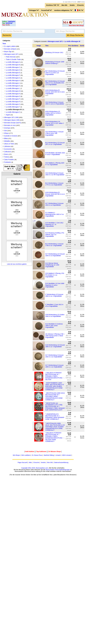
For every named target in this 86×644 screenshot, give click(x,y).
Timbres (7, 157)
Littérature (7, 146)
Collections (8, 152)
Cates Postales (9, 160)
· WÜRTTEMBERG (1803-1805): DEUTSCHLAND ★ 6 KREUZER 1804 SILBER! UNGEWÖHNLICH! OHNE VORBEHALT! (55, 386)
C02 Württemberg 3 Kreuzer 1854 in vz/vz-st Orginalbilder (55, 103)
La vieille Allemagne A (13, 62)
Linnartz (58, 455)
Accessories (8, 149)
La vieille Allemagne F (13, 75)
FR (79, 10)
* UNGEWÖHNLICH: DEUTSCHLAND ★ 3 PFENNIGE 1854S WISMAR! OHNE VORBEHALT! (55, 417)
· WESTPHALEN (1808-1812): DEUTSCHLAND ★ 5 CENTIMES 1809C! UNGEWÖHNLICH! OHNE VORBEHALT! (55, 396)
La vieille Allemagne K (13, 86)
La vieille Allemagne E (13, 73)
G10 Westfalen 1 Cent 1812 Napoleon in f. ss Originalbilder (54, 224)
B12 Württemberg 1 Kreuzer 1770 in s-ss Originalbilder (54, 184)
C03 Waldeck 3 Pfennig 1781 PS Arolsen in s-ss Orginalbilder (55, 275)
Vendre (72, 5)
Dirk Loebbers (26, 455)
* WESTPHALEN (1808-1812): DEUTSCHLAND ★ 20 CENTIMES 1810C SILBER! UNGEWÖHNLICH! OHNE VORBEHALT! (55, 427)
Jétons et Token (9, 144)
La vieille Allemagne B (13, 65)
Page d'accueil (22, 462)
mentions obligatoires (63, 10)
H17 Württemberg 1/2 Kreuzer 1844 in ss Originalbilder (55, 255)
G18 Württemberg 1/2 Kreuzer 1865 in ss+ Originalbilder (55, 346)
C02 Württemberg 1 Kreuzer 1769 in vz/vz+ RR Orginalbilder (54, 133)
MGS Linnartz (67, 455)
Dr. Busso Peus (37, 455)
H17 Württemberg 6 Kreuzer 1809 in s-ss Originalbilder (54, 366)
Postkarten (8, 162)
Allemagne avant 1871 (11, 54)
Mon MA (64, 5)
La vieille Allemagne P (13, 99)
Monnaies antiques (10, 49)
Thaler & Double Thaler (13, 59)
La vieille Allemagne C (13, 67)
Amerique (7, 128)
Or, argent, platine (10, 46)
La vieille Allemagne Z (13, 112)
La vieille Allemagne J (13, 83)
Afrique (6, 133)
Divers (6, 154)
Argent (8, 115)
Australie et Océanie (11, 136)
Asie (5, 131)
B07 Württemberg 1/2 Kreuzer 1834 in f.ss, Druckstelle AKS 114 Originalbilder (55, 83)
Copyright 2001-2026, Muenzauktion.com (35, 468)
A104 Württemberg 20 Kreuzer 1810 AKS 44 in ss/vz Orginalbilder (55, 92)
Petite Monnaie (11, 57)
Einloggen (34, 10)
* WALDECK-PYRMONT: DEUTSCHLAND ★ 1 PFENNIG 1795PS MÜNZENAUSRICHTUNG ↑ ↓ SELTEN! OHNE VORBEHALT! (55, 437)
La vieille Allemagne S (13, 104)
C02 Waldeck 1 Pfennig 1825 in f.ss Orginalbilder (55, 164)
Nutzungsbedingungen (62, 470)
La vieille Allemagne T (13, 107)
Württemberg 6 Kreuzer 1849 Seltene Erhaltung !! (55, 63)
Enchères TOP (53, 5)
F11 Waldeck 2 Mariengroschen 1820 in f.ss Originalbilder (54, 214)
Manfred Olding (49, 455)
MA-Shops (16, 455)
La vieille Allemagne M (13, 91)
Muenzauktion (50, 470)
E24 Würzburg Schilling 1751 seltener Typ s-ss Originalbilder (55, 235)
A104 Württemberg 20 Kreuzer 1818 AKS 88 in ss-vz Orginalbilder (55, 194)
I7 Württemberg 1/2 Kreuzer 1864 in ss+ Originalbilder (54, 295)
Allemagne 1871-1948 (11, 117)
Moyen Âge (8, 52)
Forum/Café (46, 10)
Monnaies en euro (10, 125)
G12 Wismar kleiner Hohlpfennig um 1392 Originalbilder (52, 265)
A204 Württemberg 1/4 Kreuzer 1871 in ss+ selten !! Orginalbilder (55, 123)
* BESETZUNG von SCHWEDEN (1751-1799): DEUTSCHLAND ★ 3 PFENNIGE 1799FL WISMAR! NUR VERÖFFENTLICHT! (55, 407)
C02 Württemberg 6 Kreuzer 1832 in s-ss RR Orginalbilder (55, 174)
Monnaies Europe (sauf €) (13, 123)
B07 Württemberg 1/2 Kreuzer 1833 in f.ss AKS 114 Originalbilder (55, 73)
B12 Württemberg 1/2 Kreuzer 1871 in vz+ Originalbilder (55, 144)
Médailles (7, 141)
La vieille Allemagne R (13, 102)
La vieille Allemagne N (13, 94)
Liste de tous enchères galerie (17, 264)
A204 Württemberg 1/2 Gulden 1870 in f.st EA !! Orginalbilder (53, 113)
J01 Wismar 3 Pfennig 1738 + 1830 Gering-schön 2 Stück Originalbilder (55, 336)
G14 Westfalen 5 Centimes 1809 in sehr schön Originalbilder (54, 326)
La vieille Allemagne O (13, 96)
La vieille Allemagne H (13, 80)
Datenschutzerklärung (61, 462)
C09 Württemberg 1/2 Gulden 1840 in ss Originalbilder (55, 315)
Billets (6, 138)
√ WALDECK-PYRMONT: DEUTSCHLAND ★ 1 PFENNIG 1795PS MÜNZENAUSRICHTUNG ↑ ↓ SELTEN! (55, 376)
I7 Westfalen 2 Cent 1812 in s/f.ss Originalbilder (54, 305)
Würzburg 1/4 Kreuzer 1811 (54, 52)
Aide (30, 462)
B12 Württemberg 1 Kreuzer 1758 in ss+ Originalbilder (54, 245)
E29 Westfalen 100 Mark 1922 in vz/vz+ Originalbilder (55, 154)
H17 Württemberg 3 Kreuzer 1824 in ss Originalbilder (54, 204)
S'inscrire (80, 5)
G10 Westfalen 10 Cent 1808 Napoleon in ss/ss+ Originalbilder (55, 285)
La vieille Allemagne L (13, 88)
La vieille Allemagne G (13, 78)
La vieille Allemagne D (13, 70)
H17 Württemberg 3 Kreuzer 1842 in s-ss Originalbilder (54, 356)
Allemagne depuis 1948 (12, 120)
